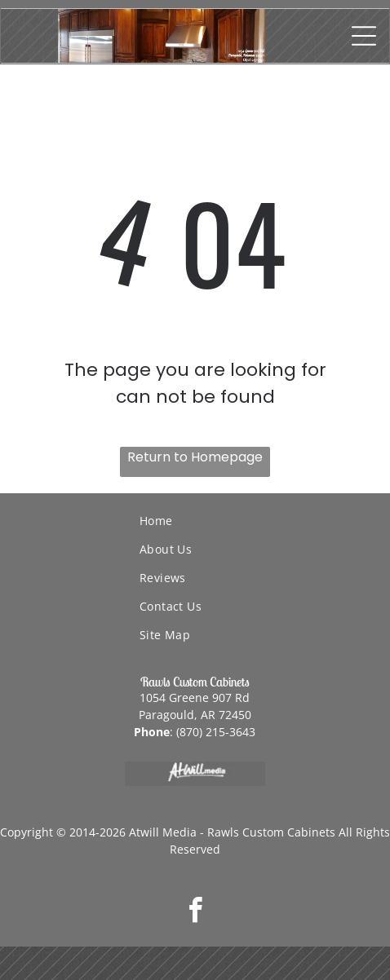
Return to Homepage (195, 457)
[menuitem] (265, 521)
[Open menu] (364, 36)
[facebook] (195, 913)
